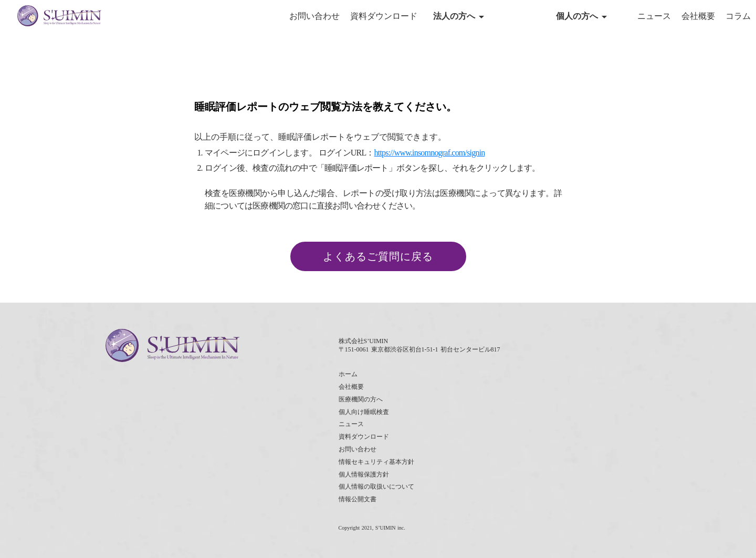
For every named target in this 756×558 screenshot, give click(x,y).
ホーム (348, 374)
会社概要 (698, 16)
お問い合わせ (314, 16)
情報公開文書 (358, 499)
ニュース (654, 16)
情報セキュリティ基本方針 (376, 462)
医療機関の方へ (361, 399)
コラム (738, 16)
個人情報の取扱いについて (376, 487)
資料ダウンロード (384, 16)
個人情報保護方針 (364, 474)
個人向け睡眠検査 (364, 412)
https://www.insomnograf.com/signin (430, 153)
